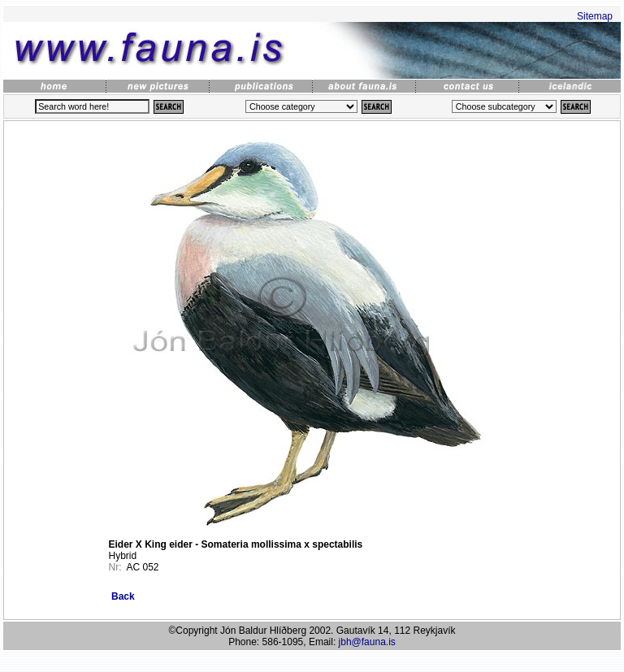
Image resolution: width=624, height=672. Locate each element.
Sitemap (595, 16)
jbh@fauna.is (367, 642)
